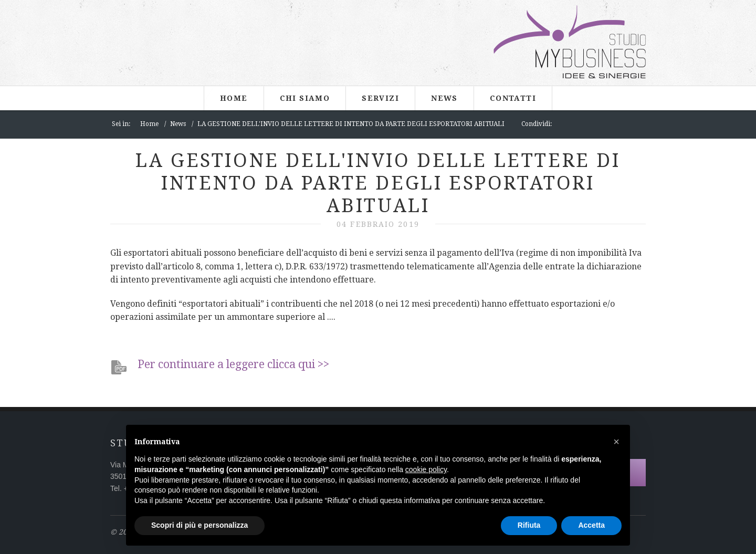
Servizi (380, 98)
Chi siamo (305, 98)
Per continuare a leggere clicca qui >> (233, 364)
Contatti (513, 98)
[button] (616, 442)
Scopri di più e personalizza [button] (199, 525)
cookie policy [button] (426, 469)
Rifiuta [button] (529, 525)
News (444, 98)
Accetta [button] (591, 525)
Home (234, 98)
